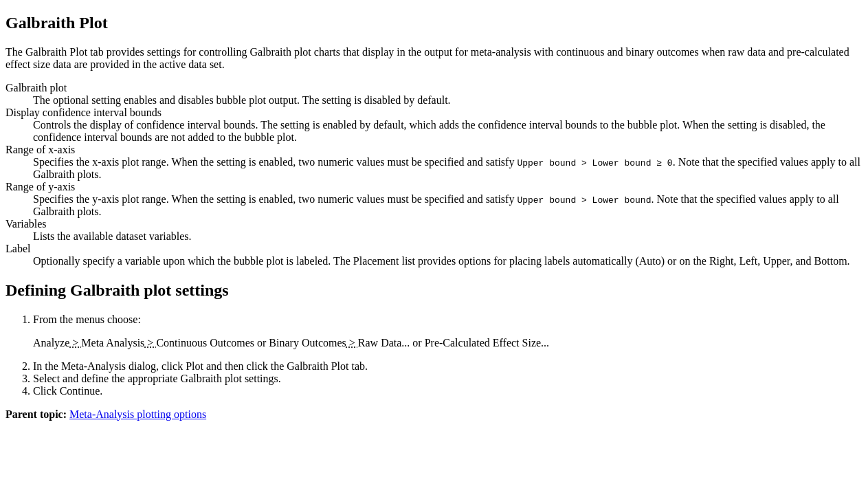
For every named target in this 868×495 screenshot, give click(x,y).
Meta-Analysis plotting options (138, 414)
